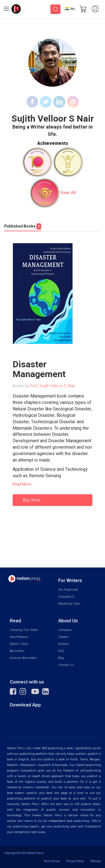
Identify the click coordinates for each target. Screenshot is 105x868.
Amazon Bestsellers (24, 658)
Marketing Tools (69, 604)
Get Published (68, 590)
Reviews (64, 644)
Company (65, 630)
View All (68, 193)
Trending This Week (24, 630)
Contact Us (66, 665)
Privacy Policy (75, 861)
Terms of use (52, 861)
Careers (64, 637)
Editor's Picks (19, 644)
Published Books (23, 226)
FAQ (61, 651)
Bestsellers (17, 651)
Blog (61, 658)
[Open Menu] (6, 10)
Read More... (23, 484)
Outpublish (66, 597)
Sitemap (96, 861)
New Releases (19, 637)
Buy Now (32, 500)
